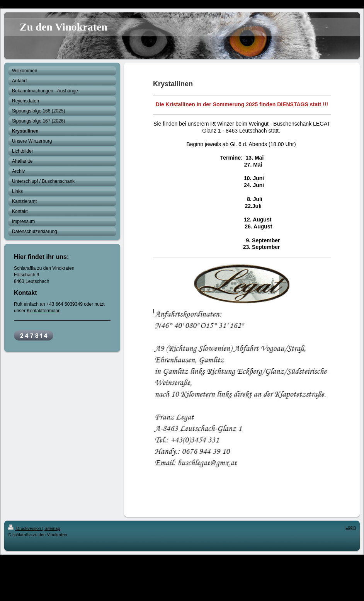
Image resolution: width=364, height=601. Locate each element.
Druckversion (25, 528)
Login (351, 527)
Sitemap (52, 528)
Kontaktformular (43, 311)
